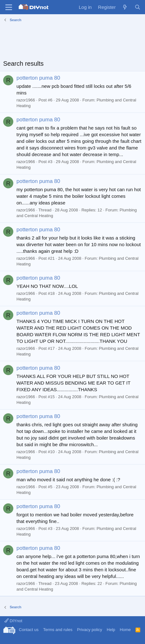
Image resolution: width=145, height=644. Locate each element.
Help (111, 630)
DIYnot (13, 621)
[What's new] (125, 7)
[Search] (138, 7)
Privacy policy (89, 630)
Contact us (29, 630)
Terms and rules (58, 630)
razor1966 (26, 100)
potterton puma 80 (38, 78)
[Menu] (9, 7)
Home (125, 630)
